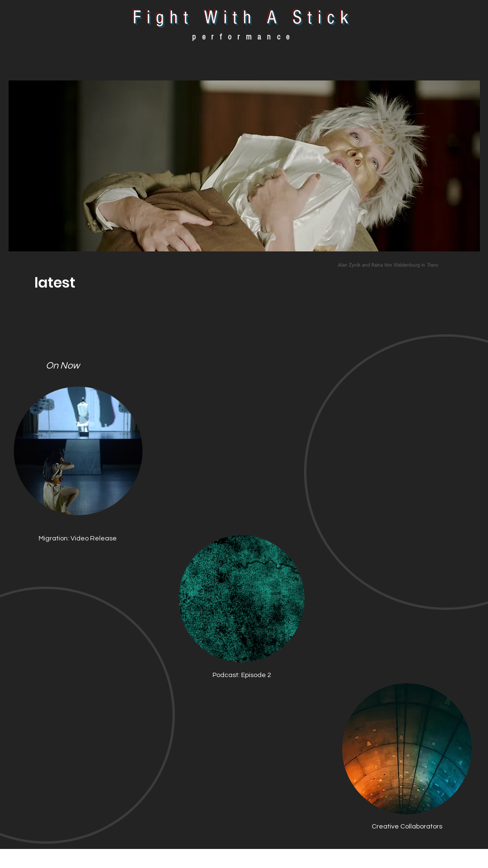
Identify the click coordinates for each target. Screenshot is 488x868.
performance (244, 37)
